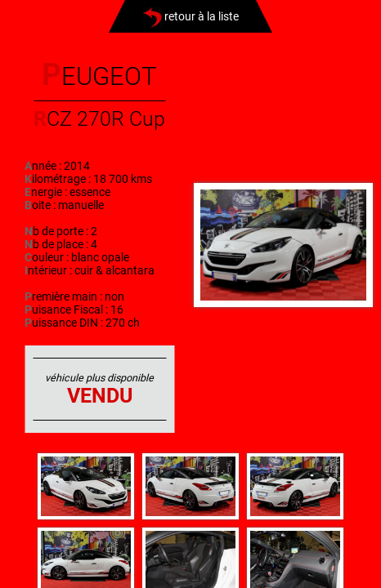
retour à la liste (191, 16)
